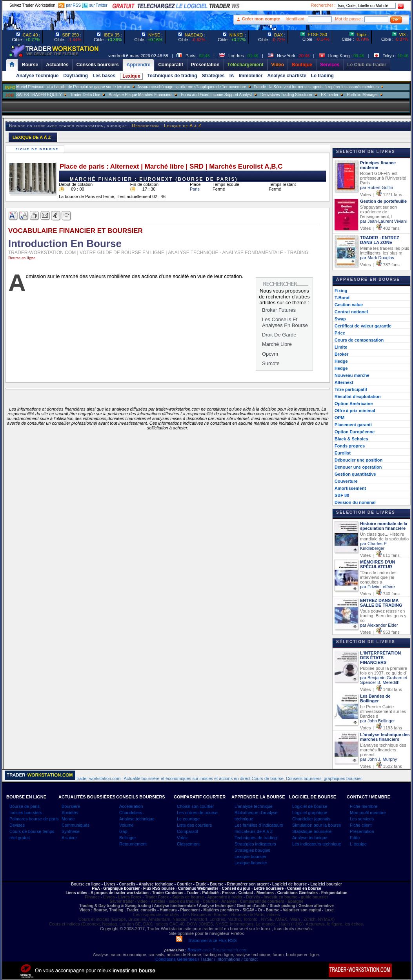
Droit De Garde (279, 335)
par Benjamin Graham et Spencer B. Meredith (384, 680)
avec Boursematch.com (225, 950)
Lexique (131, 76)
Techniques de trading (172, 76)
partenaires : (175, 950)
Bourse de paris (25, 806)
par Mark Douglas (377, 258)
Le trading (322, 76)
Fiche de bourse (38, 149)
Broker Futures (279, 310)
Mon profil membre (368, 813)
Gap (123, 831)
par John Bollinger (378, 721)
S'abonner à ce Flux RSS (206, 940)
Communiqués (76, 825)
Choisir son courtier (196, 806)
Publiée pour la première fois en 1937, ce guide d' (384, 671)
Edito (355, 838)
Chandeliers (131, 813)
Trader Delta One (85, 95)
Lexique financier (251, 863)
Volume (126, 825)
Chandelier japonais (311, 819)
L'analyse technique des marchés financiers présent (383, 750)
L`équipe (358, 844)
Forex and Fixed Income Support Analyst (216, 95)
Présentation (362, 831)
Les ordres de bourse (197, 813)
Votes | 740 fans (380, 594)
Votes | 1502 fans (381, 766)
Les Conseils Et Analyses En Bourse (285, 322)
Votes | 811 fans (380, 555)
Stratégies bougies (252, 850)
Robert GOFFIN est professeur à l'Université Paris (383, 178)
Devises (17, 825)
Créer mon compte (261, 19)
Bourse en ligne (22, 258)
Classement (188, 844)
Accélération (131, 806)
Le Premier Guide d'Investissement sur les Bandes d (383, 711)
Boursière (71, 806)
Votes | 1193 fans (381, 728)
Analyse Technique (37, 76)
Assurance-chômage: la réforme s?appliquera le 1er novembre (192, 87)
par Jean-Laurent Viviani (383, 221)
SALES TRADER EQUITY (39, 95)
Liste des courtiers (194, 825)
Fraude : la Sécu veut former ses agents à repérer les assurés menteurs (316, 87)
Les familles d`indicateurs (259, 825)
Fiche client (361, 825)
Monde (68, 819)
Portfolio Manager (363, 95)
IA (232, 76)
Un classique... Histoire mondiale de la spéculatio (384, 536)
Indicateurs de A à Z (254, 831)
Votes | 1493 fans (381, 689)
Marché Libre (277, 344)
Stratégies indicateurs (255, 844)
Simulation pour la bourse (317, 825)
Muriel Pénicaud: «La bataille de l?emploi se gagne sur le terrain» (73, 87)
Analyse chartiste (287, 76)
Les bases (104, 76)
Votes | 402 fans (380, 228)
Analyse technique (137, 819)
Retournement (133, 844)
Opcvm (270, 354)
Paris (195, 189)
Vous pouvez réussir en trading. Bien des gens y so (383, 616)
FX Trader (329, 95)
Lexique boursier (250, 856)
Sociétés (70, 813)
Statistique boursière (312, 831)
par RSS (70, 5)
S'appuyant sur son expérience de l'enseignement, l (378, 212)
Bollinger (128, 838)
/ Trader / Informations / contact (227, 959)
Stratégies (213, 76)
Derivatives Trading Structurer (286, 95)
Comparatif (187, 831)
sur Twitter (95, 5)
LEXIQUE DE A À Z (32, 137)
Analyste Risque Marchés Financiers (140, 95)
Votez (182, 838)
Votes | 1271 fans (381, 195)
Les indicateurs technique (317, 844)
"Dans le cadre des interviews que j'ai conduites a (378, 577)
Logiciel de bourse (310, 806)
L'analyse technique (254, 806)
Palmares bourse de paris (34, 819)
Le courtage (188, 819)
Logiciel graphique (310, 813)
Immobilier (251, 76)
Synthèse (71, 831)
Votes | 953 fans (380, 632)
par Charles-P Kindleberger (373, 546)
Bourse (195, 950)
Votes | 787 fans (380, 265)
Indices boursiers (26, 813)
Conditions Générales (176, 959)
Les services (362, 819)
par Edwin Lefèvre (378, 587)
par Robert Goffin (377, 187)
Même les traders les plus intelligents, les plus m (385, 251)
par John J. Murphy (378, 759)
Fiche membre (364, 806)
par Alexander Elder (379, 625)
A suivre (69, 838)
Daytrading (76, 76)
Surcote (271, 363)
